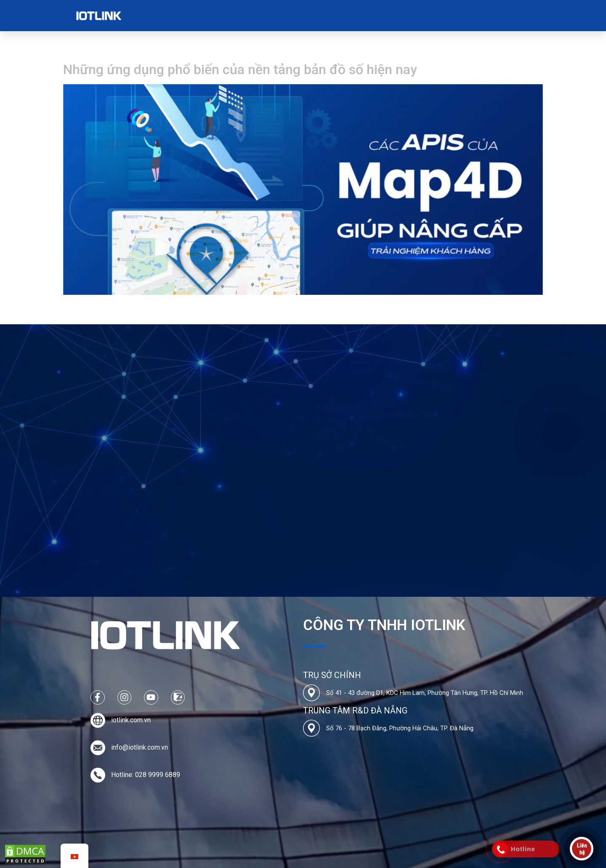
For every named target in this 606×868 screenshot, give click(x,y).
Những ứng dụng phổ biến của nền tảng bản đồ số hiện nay (240, 69)
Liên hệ (399, 15)
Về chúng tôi (165, 16)
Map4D (206, 15)
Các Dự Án (242, 16)
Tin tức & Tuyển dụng (344, 16)
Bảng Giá (285, 16)
